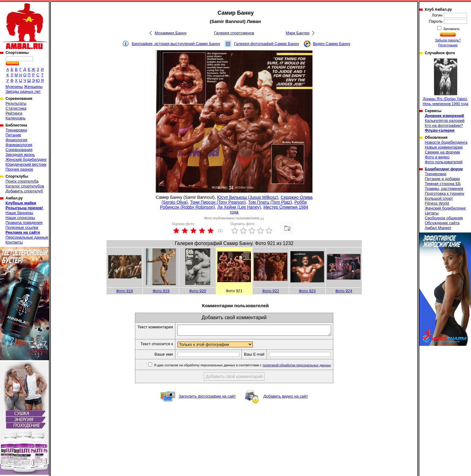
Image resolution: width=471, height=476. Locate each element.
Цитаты (432, 213)
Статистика (16, 108)
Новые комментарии (444, 147)
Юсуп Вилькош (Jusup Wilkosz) (248, 197)
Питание (13, 135)
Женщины (33, 87)
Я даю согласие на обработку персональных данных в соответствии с (251, 367)
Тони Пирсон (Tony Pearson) (218, 202)
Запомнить (451, 29)
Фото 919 (161, 291)
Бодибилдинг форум (444, 169)
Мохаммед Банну (170, 33)
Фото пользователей (444, 162)
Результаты (16, 103)
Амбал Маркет (438, 228)
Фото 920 (198, 291)
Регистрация (448, 45)
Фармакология (19, 145)
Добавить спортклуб (24, 191)
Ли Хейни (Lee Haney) (239, 207)
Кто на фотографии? (444, 125)
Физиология (16, 140)
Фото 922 (271, 291)
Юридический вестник (26, 164)
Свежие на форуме (443, 152)
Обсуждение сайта (442, 223)
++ (262, 218)
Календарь (16, 118)
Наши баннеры (19, 213)
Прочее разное (19, 169)
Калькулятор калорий (445, 121)
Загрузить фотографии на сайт (207, 398)
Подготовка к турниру (445, 193)
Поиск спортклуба (22, 181)
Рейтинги (14, 113)
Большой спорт (439, 198)
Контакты (14, 242)
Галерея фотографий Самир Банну (267, 44)
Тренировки (16, 130)
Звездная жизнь (20, 155)
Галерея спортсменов (234, 33)
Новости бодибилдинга (446, 142)
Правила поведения (24, 223)
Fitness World (437, 203)
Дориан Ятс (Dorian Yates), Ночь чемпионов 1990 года (445, 82)
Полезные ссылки (22, 227)
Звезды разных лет (23, 91)
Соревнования (19, 150)
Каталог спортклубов (25, 186)
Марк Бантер (298, 33)
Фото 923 (307, 291)
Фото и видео (437, 157)
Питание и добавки (442, 179)
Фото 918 (124, 291)
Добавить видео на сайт (286, 398)
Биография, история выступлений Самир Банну (176, 44)
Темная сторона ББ (443, 184)
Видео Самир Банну (331, 44)
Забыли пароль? (448, 40)
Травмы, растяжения (444, 189)
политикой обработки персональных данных (306, 367)
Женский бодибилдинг (26, 159)
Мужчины (14, 87)
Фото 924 (344, 291)
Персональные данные (27, 237)
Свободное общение (444, 218)
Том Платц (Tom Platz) (270, 202)
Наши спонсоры (20, 218)
